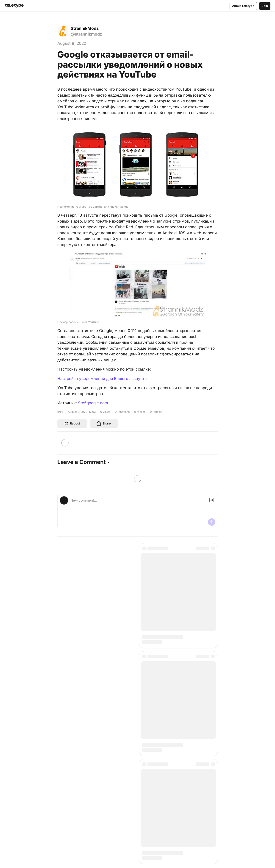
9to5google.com (93, 403)
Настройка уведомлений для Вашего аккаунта (102, 379)
